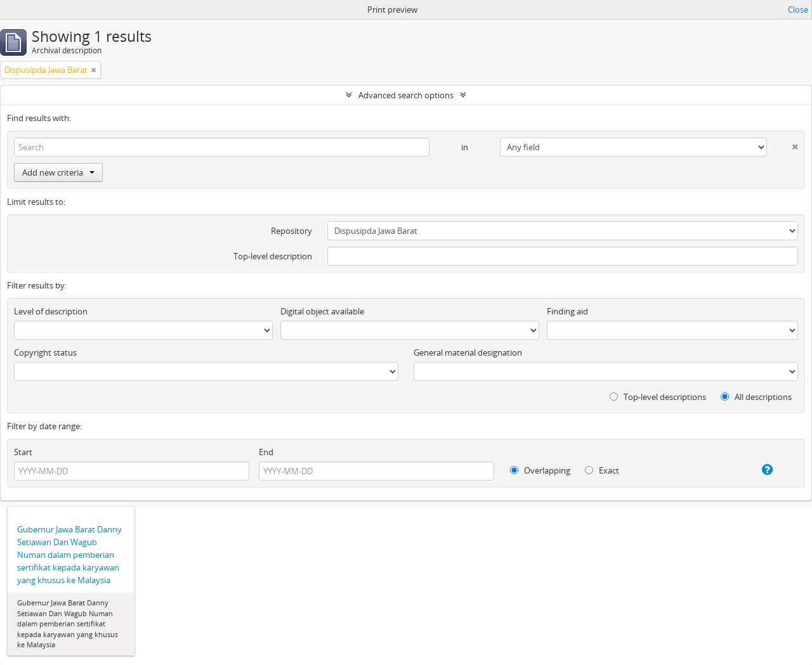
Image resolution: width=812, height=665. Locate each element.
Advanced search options (406, 95)
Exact (602, 470)
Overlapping (540, 470)
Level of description (51, 311)
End (266, 452)
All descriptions (756, 397)
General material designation (468, 352)
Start (23, 452)
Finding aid (567, 311)
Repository (291, 231)
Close (798, 10)
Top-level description (273, 256)
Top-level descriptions (658, 397)
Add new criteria (58, 172)
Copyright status (45, 352)
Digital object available (322, 311)
